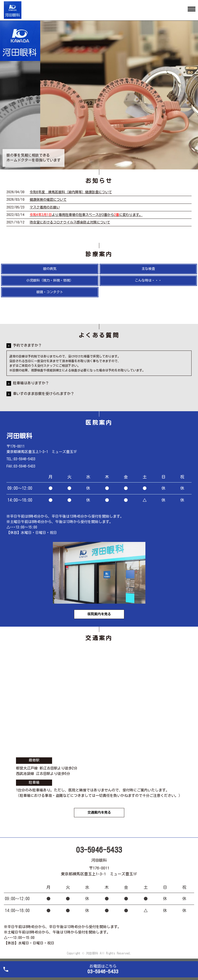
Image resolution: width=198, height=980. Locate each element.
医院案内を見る (99, 614)
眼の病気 (50, 269)
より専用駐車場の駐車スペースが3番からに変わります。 (86, 215)
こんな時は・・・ (148, 280)
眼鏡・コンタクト (50, 292)
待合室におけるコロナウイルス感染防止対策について (70, 222)
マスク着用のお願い (45, 207)
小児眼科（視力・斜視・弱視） (50, 280)
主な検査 (148, 269)
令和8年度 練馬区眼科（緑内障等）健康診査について (71, 192)
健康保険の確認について (48, 200)
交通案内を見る (99, 812)
